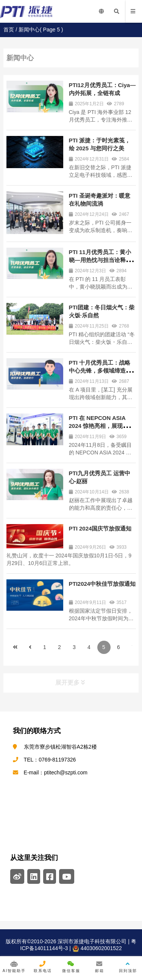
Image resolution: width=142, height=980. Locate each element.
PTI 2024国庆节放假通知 (100, 528)
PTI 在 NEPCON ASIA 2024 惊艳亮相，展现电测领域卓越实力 (102, 426)
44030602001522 (97, 949)
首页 (9, 30)
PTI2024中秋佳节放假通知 (102, 584)
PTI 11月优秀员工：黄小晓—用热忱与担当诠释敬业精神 (100, 260)
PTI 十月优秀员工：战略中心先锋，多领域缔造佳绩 (100, 371)
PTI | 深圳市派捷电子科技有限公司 (34, 11)
